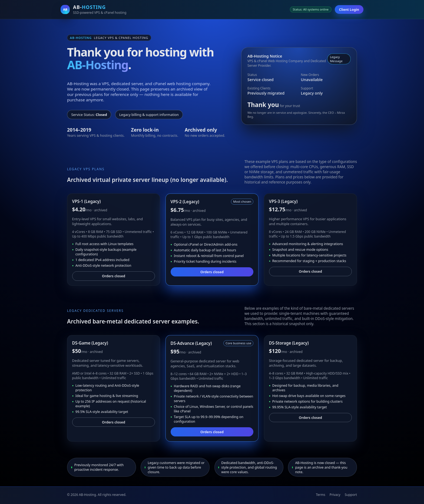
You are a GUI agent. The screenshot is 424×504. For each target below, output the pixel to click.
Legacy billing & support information (149, 115)
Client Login (349, 9)
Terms (321, 495)
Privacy (335, 495)
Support (351, 495)
